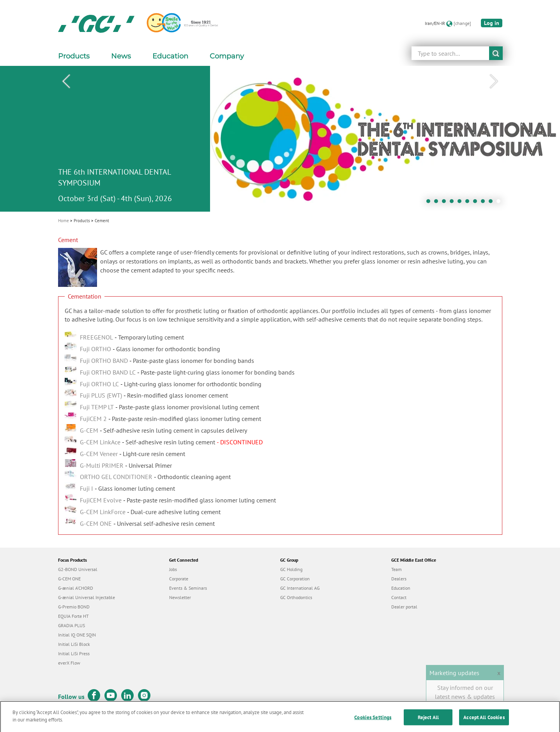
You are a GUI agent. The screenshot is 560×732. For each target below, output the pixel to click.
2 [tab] (438, 203)
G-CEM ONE (69, 579)
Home (64, 221)
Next (494, 81)
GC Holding (291, 569)
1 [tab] (430, 203)
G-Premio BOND (74, 607)
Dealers (399, 579)
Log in (492, 23)
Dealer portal (404, 607)
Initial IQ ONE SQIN (77, 635)
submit (496, 53)
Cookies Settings (373, 722)
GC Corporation (295, 579)
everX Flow (69, 663)
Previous (66, 81)
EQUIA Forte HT (73, 616)
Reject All (428, 722)
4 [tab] (454, 203)
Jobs (173, 569)
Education (401, 588)
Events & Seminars (188, 588)
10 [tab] (500, 203)
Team (397, 569)
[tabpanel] (280, 139)
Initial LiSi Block (74, 644)
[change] (462, 23)
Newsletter (180, 597)
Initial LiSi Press (74, 653)
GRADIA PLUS (72, 625)
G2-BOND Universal (78, 569)
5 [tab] (461, 203)
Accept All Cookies (484, 722)
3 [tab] (446, 203)
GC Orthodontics (296, 597)
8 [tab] (485, 203)
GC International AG (300, 588)
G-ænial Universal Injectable (87, 597)
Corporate (179, 579)
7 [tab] (477, 203)
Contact (399, 597)
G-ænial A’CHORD (76, 588)
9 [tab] (493, 203)
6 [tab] (469, 203)
